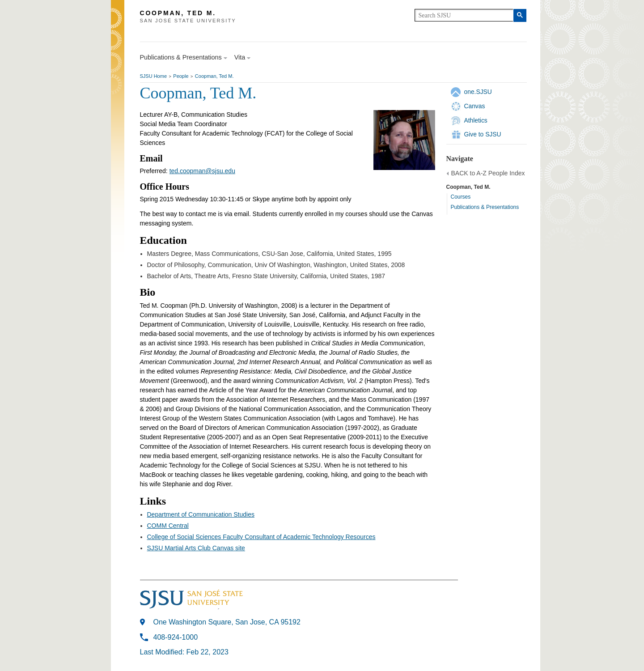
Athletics (476, 120)
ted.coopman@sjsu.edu (202, 171)
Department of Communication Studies (201, 514)
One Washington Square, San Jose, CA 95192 (227, 622)
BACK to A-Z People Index (488, 173)
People (181, 76)
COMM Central (168, 526)
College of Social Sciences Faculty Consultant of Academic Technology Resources (261, 537)
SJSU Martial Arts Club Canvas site (196, 548)
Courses (461, 197)
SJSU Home (154, 76)
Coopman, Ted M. (214, 76)
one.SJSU (478, 92)
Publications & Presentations (485, 207)
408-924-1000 (176, 637)
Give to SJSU (483, 134)
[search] (464, 15)
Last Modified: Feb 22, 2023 (184, 652)
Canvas (475, 106)
